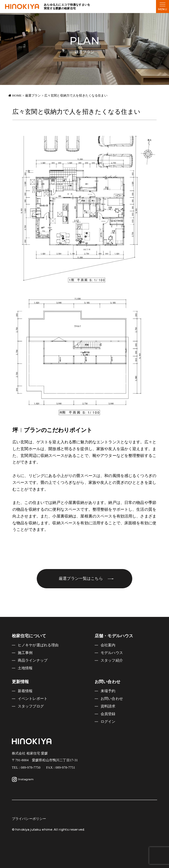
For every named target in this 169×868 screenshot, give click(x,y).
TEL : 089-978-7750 (26, 767)
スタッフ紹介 (112, 660)
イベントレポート (33, 699)
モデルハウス (112, 653)
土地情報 (25, 668)
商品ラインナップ (33, 660)
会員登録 (108, 714)
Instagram (23, 779)
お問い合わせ (112, 699)
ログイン (108, 722)
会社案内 (108, 645)
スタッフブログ (31, 706)
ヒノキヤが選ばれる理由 (38, 645)
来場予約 (108, 691)
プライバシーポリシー (29, 819)
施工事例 (25, 653)
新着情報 (25, 691)
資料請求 (108, 706)
